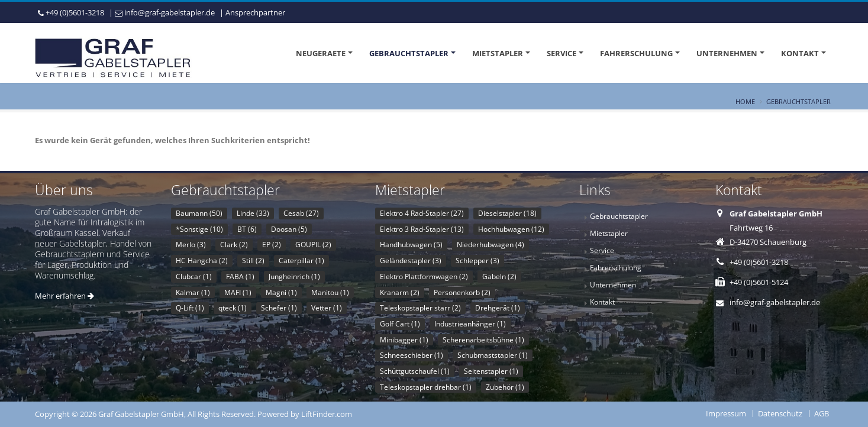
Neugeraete (321, 53)
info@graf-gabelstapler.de (170, 12)
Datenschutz (780, 413)
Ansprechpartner (255, 12)
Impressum (726, 413)
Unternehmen (727, 53)
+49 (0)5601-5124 (759, 282)
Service (562, 53)
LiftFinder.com (327, 414)
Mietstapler (498, 53)
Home (745, 101)
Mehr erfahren (64, 296)
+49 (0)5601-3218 (75, 12)
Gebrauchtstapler (409, 53)
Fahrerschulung (636, 53)
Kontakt (800, 53)
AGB (822, 413)
